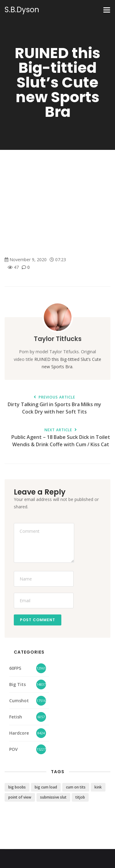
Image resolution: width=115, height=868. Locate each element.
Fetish (16, 717)
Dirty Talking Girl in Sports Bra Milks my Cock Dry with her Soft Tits (54, 405)
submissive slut (53, 797)
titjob (80, 797)
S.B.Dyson (22, 10)
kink (98, 787)
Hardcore (19, 733)
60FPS (15, 668)
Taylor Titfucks (58, 339)
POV (13, 749)
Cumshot (19, 701)
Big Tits (17, 684)
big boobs (17, 787)
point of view (20, 797)
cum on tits (76, 787)
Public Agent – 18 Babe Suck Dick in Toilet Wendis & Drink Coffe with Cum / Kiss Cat (61, 438)
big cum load (46, 787)
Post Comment (38, 620)
